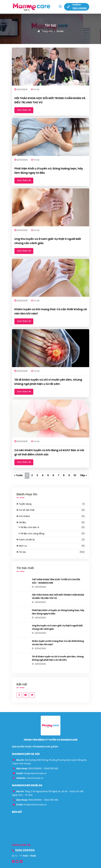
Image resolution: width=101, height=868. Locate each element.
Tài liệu (21, 523)
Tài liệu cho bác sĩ (29, 527)
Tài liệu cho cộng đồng (32, 534)
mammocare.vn (35, 778)
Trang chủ (47, 31)
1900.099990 (35, 769)
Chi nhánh (23, 516)
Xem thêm (24, 110)
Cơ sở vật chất (25, 510)
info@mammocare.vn (35, 774)
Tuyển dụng (24, 504)
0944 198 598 (51, 800)
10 (75, 475)
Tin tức (60, 31)
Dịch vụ (22, 546)
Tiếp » (83, 475)
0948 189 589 (51, 769)
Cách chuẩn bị (26, 540)
